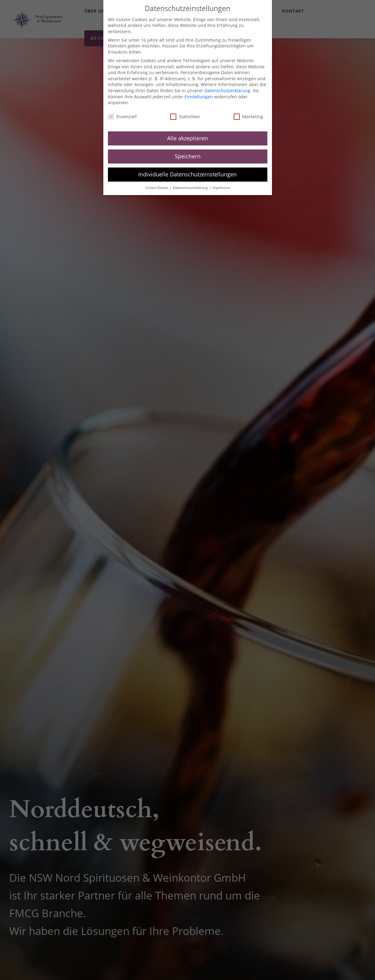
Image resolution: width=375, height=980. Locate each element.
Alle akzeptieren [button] (187, 132)
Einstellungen (199, 91)
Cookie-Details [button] (157, 182)
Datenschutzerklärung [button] (191, 182)
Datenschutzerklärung (227, 85)
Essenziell (122, 111)
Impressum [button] (221, 182)
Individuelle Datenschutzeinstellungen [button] (187, 168)
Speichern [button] (188, 150)
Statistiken (185, 111)
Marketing (248, 111)
